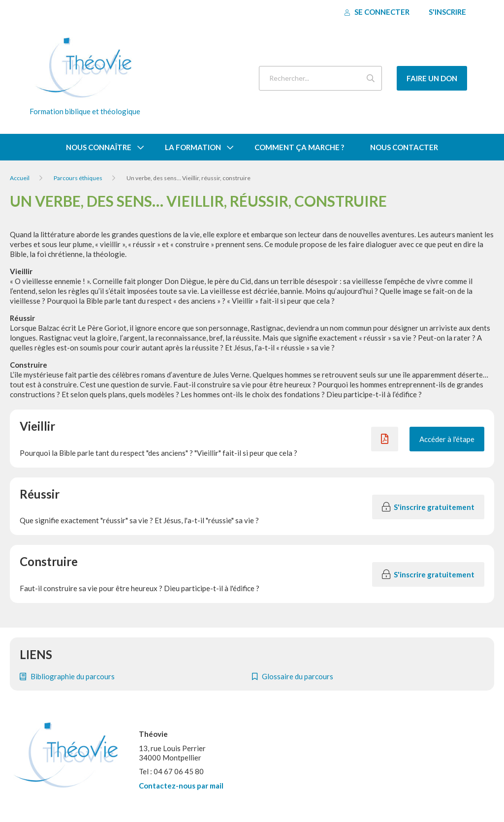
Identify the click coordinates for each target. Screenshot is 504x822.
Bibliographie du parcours (67, 676)
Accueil (20, 178)
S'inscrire (447, 12)
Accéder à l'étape (447, 439)
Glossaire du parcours (293, 676)
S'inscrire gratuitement (428, 507)
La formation (193, 147)
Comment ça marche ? (299, 147)
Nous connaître (99, 147)
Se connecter (377, 12)
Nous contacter (404, 147)
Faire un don (432, 78)
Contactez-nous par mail (181, 786)
